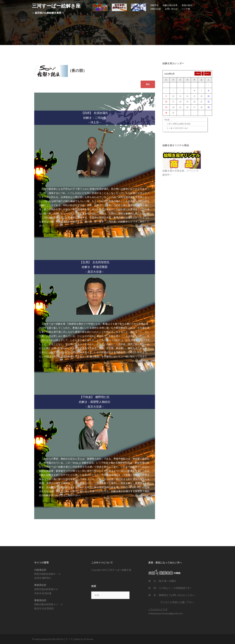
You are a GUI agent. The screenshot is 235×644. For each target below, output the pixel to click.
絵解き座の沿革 (170, 5)
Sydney (77, 639)
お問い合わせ (171, 9)
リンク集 (186, 9)
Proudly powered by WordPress (48, 639)
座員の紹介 (187, 5)
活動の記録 (155, 9)
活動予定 (154, 5)
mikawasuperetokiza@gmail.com (166, 613)
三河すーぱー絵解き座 (56, 6)
